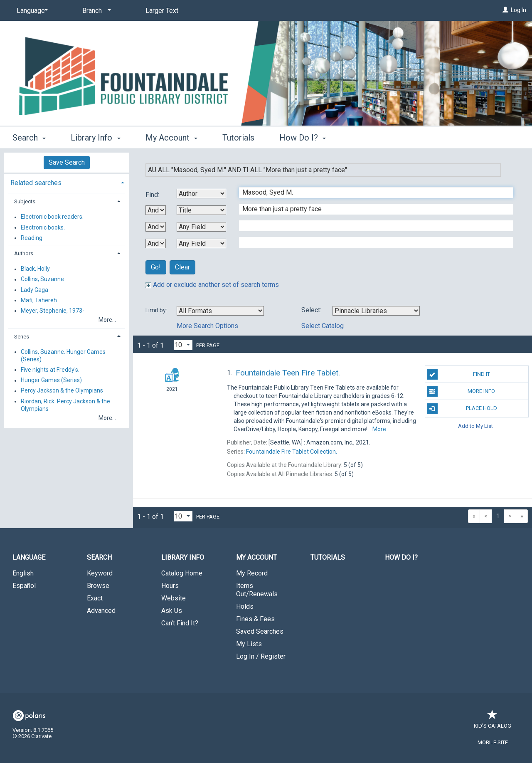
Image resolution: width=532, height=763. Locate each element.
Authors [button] (24, 253)
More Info (461, 391)
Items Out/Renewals (257, 590)
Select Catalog (323, 326)
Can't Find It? (180, 623)
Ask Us (172, 611)
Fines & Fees (255, 619)
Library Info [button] (95, 138)
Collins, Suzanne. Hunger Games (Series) (63, 356)
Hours (170, 586)
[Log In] (505, 10)
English (23, 573)
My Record (252, 573)
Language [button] (29, 557)
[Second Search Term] (372, 209)
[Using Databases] (376, 311)
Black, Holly (35, 269)
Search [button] (29, 138)
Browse (98, 586)
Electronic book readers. (52, 217)
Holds (245, 606)
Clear (182, 267)
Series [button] (22, 337)
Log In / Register (261, 656)
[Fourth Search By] (201, 243)
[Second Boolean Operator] (156, 227)
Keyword (100, 573)
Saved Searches (260, 631)
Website (174, 598)
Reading (32, 238)
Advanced (101, 611)
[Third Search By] (201, 227)
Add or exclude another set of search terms (212, 285)
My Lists (249, 644)
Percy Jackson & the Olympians (62, 391)
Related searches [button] (36, 183)
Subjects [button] (25, 201)
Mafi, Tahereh (39, 300)
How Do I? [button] (303, 138)
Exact (95, 598)
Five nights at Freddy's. (50, 370)
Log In (518, 10)
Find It (458, 374)
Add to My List (475, 426)
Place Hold (462, 409)
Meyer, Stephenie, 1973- (53, 311)
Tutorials (238, 138)
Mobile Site (493, 742)
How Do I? (401, 557)
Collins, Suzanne (42, 279)
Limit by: (157, 310)
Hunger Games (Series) (51, 380)
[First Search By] (201, 194)
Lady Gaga (34, 290)
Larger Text (162, 11)
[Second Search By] (201, 210)
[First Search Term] (372, 193)
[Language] (31, 11)
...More (377, 429)
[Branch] (95, 11)
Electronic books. (43, 227)
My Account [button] (171, 138)
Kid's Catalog (493, 722)
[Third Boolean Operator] (156, 243)
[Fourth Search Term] (372, 242)
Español (24, 586)
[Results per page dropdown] (183, 345)
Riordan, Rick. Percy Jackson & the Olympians (65, 405)
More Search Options (207, 326)
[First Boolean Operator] (156, 210)
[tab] (66, 182)
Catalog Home (182, 573)
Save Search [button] (67, 162)
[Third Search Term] (372, 226)
